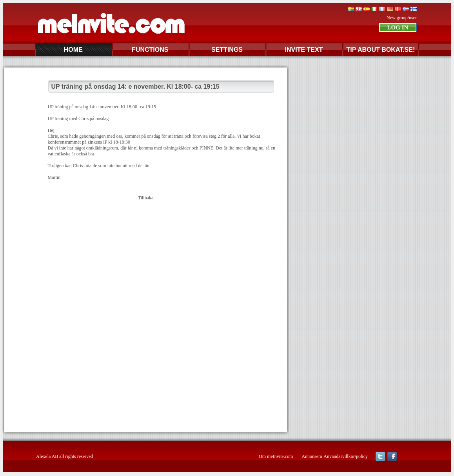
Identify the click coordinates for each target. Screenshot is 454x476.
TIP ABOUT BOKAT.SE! (380, 50)
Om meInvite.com (276, 456)
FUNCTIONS (150, 50)
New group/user (402, 18)
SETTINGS (227, 50)
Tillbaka (146, 198)
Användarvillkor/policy (346, 456)
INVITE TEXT (304, 50)
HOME (73, 50)
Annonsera (312, 456)
